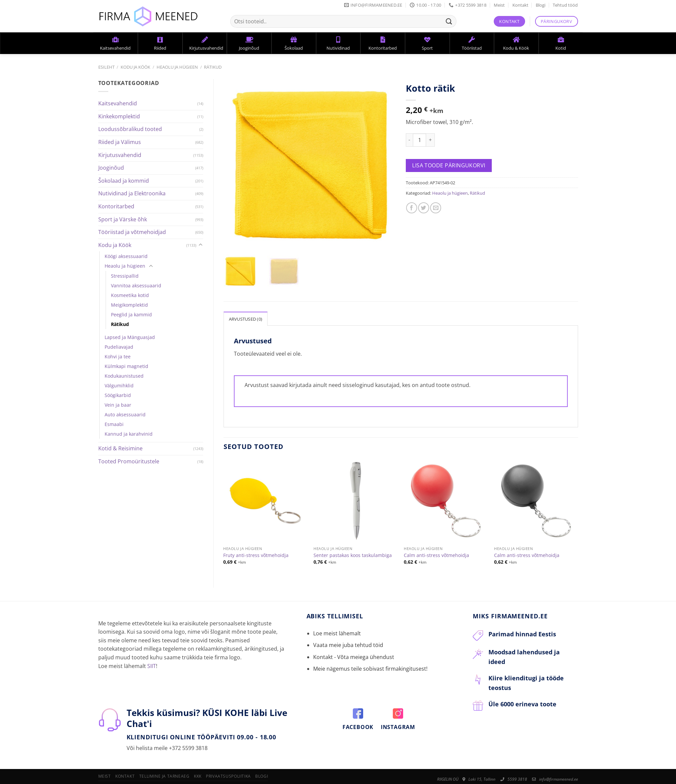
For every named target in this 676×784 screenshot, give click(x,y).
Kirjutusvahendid (120, 155)
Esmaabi (114, 424)
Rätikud (213, 67)
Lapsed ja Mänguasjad (130, 337)
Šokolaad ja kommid (124, 181)
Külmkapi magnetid (126, 366)
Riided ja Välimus (120, 142)
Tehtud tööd (565, 5)
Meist (499, 5)
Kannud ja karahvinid (129, 434)
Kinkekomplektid (119, 116)
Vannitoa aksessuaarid (136, 285)
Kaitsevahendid (118, 103)
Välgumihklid (119, 385)
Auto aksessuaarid (125, 414)
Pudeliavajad (119, 347)
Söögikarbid (118, 395)
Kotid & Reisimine (120, 448)
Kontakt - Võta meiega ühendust (354, 657)
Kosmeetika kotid (130, 295)
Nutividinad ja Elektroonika (132, 193)
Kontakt (520, 5)
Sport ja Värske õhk (123, 219)
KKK (198, 776)
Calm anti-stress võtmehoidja (436, 555)
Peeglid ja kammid (131, 314)
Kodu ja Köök (135, 67)
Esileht (106, 67)
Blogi (541, 5)
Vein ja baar (118, 405)
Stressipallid (125, 276)
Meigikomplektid (129, 305)
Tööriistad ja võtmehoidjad (132, 232)
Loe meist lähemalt (337, 633)
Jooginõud (111, 168)
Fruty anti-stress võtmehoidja (256, 555)
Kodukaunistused (124, 376)
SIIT (152, 666)
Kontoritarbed (116, 206)
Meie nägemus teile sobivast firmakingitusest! (370, 668)
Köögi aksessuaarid (126, 256)
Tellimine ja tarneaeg (164, 776)
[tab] (246, 318)
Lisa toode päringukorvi (449, 165)
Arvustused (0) (246, 319)
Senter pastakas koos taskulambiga (353, 555)
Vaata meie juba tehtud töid (348, 645)
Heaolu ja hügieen (177, 67)
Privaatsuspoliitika (228, 776)
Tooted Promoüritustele (129, 461)
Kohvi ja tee (118, 356)
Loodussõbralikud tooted (130, 129)
